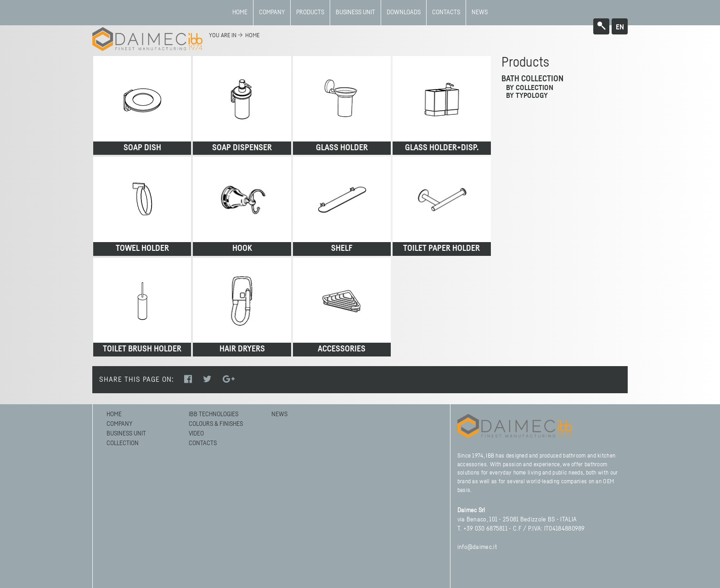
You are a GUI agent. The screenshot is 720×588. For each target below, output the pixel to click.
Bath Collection (532, 79)
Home (240, 12)
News (480, 12)
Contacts (446, 12)
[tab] (562, 79)
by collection (530, 88)
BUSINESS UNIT (355, 12)
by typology (527, 96)
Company (272, 12)
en (620, 27)
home (252, 36)
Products (310, 12)
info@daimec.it (477, 547)
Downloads (404, 12)
